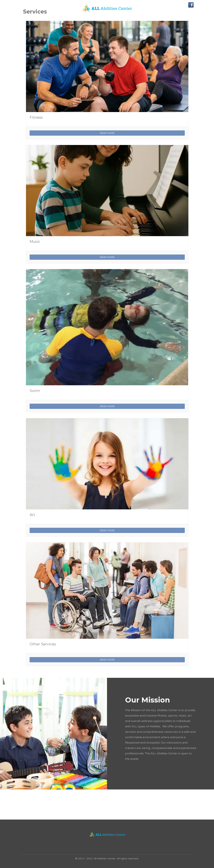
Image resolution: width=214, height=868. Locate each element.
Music (35, 242)
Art (32, 515)
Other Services (43, 644)
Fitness (36, 117)
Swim (35, 391)
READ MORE (107, 133)
